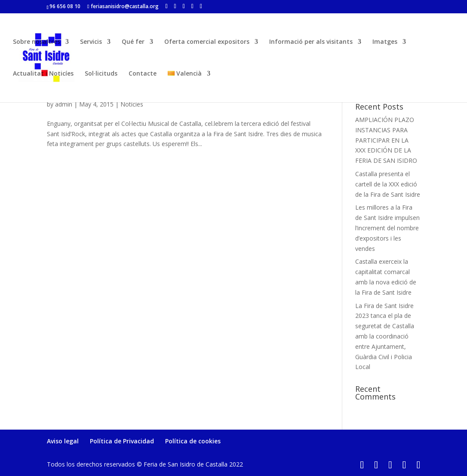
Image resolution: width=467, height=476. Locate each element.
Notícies (132, 104)
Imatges (385, 42)
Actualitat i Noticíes (43, 74)
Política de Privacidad (122, 441)
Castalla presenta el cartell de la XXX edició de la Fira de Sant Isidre (388, 184)
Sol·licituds (101, 74)
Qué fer (133, 42)
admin (64, 104)
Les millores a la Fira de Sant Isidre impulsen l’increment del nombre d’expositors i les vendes (387, 228)
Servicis (91, 42)
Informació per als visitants (311, 42)
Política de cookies (193, 441)
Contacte (143, 74)
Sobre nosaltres (37, 42)
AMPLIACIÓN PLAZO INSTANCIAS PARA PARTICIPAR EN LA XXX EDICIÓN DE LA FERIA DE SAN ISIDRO (386, 140)
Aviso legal (63, 441)
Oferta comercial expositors (207, 42)
